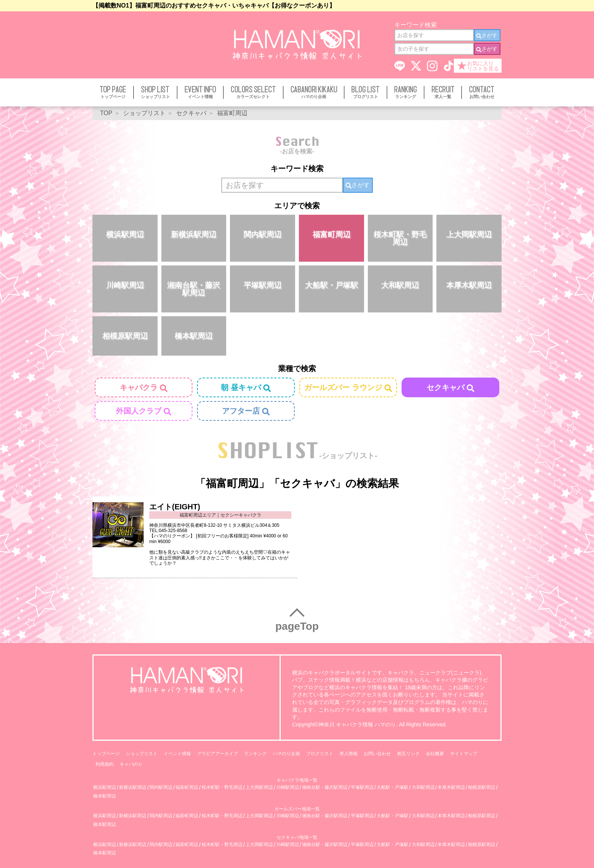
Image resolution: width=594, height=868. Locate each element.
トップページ (106, 754)
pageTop (297, 626)
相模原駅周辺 (125, 336)
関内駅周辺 (263, 234)
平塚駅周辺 (263, 285)
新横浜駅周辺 (194, 234)
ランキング (255, 754)
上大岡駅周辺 (469, 234)
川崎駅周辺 (125, 285)
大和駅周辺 (400, 285)
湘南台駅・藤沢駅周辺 (194, 289)
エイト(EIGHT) (175, 507)
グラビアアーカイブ (217, 754)
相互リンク (408, 754)
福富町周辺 (331, 234)
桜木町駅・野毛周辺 (400, 238)
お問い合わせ (377, 754)
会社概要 (435, 754)
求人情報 (349, 754)
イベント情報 (177, 754)
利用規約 (105, 764)
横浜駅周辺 (125, 234)
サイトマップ (464, 754)
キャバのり (131, 764)
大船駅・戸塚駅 (331, 285)
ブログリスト (320, 754)
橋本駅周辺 (194, 336)
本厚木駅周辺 (469, 285)
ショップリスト (142, 754)
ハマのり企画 (286, 754)
